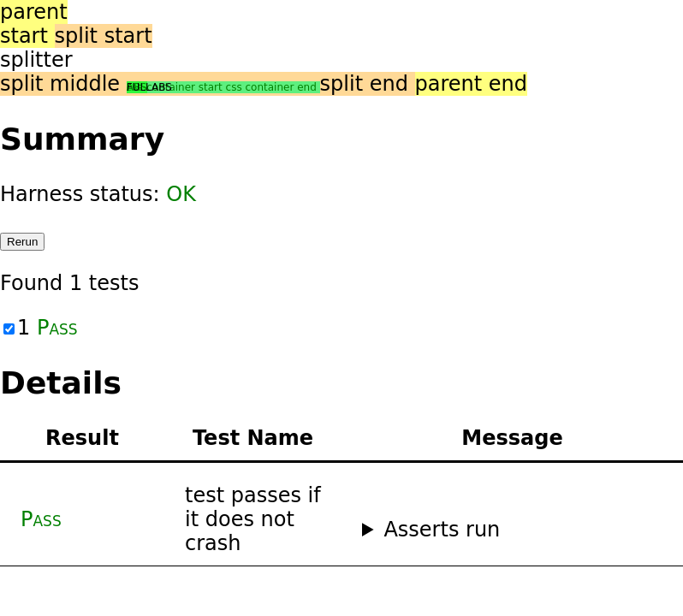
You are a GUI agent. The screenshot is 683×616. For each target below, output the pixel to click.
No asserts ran (512, 530)
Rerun (22, 242)
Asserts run (442, 530)
